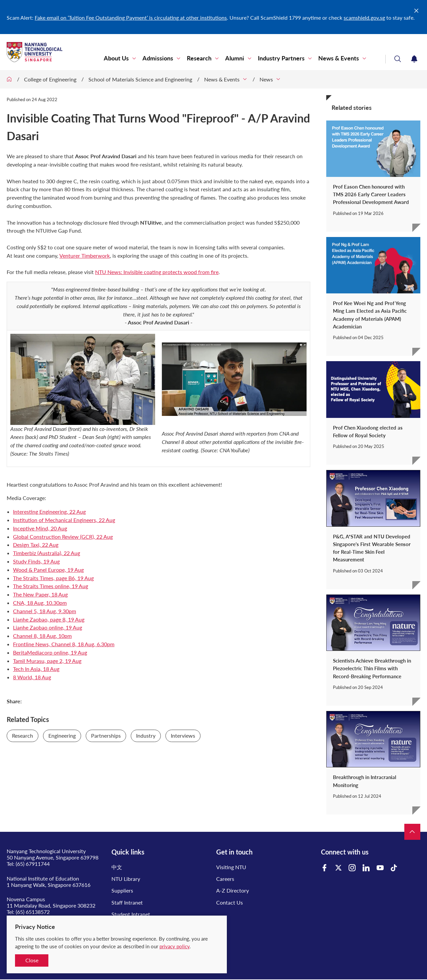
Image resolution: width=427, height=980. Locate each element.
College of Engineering (50, 79)
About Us (116, 58)
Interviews (183, 736)
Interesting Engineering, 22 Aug (49, 512)
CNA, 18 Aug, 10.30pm (40, 603)
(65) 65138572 (33, 912)
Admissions (158, 58)
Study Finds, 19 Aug (36, 561)
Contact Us (230, 902)
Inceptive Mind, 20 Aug (40, 528)
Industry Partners (281, 58)
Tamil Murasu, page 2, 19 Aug (47, 661)
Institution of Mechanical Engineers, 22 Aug (64, 520)
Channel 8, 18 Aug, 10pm (42, 636)
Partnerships (106, 736)
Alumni (235, 58)
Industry (146, 736)
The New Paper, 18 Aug (40, 594)
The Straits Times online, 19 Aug (51, 586)
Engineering (62, 736)
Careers (225, 879)
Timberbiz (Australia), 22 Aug (47, 553)
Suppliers (122, 890)
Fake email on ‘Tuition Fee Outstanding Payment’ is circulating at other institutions (131, 18)
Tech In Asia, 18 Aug (36, 669)
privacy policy (174, 946)
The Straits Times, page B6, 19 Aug (53, 578)
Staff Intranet (127, 902)
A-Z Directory (233, 890)
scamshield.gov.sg (364, 18)
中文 (117, 867)
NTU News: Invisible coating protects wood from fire (157, 272)
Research (199, 58)
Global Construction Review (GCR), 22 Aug (63, 537)
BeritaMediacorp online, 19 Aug (50, 652)
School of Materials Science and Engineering (140, 79)
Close (32, 960)
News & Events (339, 58)
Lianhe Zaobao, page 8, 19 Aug (49, 619)
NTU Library (126, 879)
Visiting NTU (231, 867)
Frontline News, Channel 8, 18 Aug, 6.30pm (64, 644)
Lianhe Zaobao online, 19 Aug (48, 627)
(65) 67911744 (33, 864)
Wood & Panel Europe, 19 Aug (48, 570)
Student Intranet (131, 914)
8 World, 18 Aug (32, 677)
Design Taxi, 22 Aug (36, 545)
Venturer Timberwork (85, 256)
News (266, 79)
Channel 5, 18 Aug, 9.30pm (45, 611)
